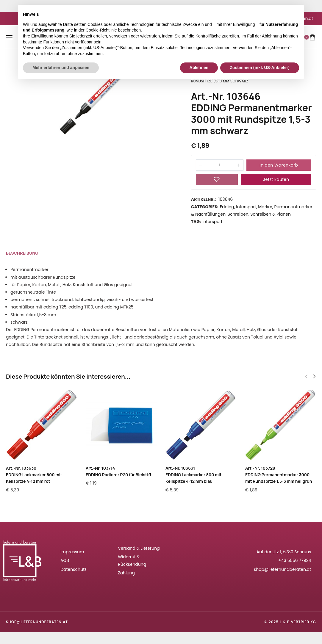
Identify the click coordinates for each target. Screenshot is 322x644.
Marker (265, 207)
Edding (227, 207)
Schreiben (238, 214)
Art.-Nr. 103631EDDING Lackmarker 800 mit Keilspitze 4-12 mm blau (194, 475)
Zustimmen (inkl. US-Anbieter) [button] (260, 68)
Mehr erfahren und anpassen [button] (61, 68)
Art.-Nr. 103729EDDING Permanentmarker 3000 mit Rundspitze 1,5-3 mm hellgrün (279, 475)
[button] (314, 377)
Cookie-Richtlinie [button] (101, 30)
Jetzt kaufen (276, 179)
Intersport (246, 207)
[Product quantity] (220, 165)
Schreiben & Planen (271, 214)
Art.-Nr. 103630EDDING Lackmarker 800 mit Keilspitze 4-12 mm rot (34, 475)
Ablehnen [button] (199, 68)
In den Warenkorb (279, 165)
